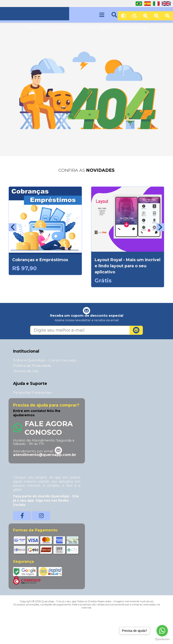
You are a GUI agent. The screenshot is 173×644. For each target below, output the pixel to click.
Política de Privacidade (32, 366)
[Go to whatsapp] (162, 631)
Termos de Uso (26, 371)
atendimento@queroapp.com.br (45, 453)
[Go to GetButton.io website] (162, 639)
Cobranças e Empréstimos (40, 260)
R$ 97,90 (24, 268)
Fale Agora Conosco (49, 428)
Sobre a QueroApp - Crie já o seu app (45, 360)
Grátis (103, 280)
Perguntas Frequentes (32, 393)
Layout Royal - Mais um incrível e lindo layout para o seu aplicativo (127, 266)
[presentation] (13, 227)
